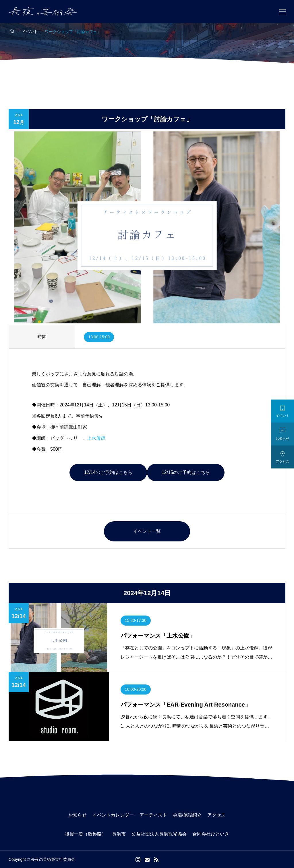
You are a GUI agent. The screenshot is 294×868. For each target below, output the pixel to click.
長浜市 (119, 834)
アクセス (216, 815)
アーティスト (153, 815)
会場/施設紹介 (187, 815)
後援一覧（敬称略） (86, 834)
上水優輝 (96, 438)
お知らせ (78, 815)
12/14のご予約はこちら (108, 472)
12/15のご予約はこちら (186, 472)
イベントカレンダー (113, 815)
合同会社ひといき (211, 834)
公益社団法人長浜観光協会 (159, 834)
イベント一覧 (147, 531)
